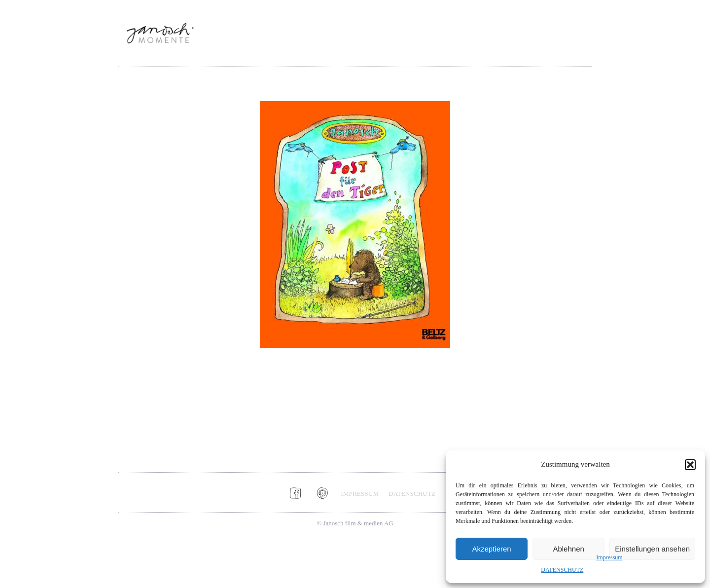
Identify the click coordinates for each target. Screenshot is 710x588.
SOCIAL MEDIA (466, 50)
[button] (690, 465)
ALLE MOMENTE (331, 50)
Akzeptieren (491, 549)
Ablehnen (568, 549)
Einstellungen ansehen (652, 549)
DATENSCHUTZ (562, 570)
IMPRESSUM (360, 494)
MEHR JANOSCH (533, 50)
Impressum (609, 557)
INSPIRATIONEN (400, 50)
